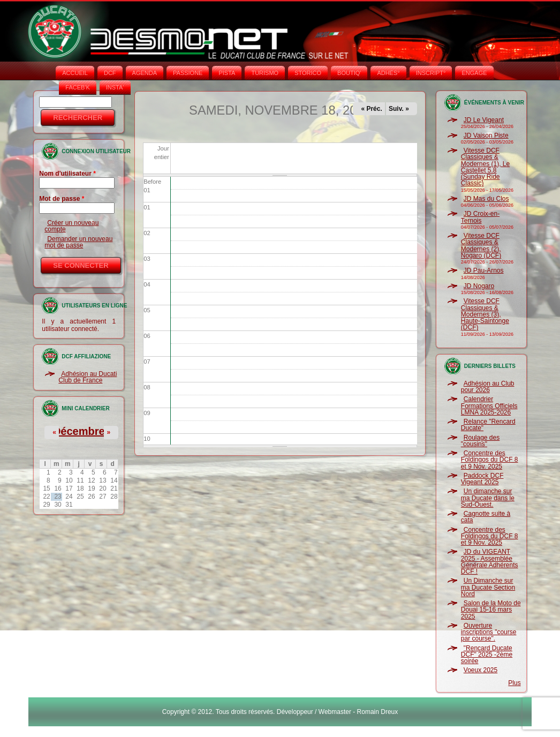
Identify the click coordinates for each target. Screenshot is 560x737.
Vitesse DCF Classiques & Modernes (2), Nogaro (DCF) (481, 246)
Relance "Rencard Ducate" (488, 425)
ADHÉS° (388, 73)
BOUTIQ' (349, 73)
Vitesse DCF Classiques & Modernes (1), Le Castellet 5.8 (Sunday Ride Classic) (485, 167)
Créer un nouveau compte (71, 226)
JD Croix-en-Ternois (480, 217)
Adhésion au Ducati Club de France (88, 377)
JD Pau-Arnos (484, 270)
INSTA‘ (115, 87)
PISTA (227, 73)
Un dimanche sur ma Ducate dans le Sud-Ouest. (488, 498)
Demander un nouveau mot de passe (78, 242)
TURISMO (265, 73)
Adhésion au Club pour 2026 (488, 387)
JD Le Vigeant (484, 120)
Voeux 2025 (480, 670)
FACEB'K (78, 87)
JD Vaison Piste (486, 136)
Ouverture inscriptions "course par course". (489, 632)
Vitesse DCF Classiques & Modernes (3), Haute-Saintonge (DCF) (485, 314)
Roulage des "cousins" (480, 441)
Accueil (75, 73)
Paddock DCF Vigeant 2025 (482, 479)
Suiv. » (399, 109)
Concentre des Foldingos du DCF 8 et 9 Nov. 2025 (490, 460)
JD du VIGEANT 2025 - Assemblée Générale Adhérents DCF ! (490, 562)
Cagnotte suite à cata (486, 517)
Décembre (79, 431)
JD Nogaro (479, 286)
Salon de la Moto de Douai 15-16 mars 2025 (491, 610)
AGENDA (145, 73)
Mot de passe (62, 199)
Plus (514, 683)
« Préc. (371, 109)
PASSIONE (188, 73)
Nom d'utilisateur (67, 174)
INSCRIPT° (431, 73)
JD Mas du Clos (486, 199)
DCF (110, 73)
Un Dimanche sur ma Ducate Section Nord (488, 587)
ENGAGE (474, 73)
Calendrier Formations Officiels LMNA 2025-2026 (489, 406)
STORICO (308, 73)
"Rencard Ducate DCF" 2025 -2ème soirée (487, 655)
